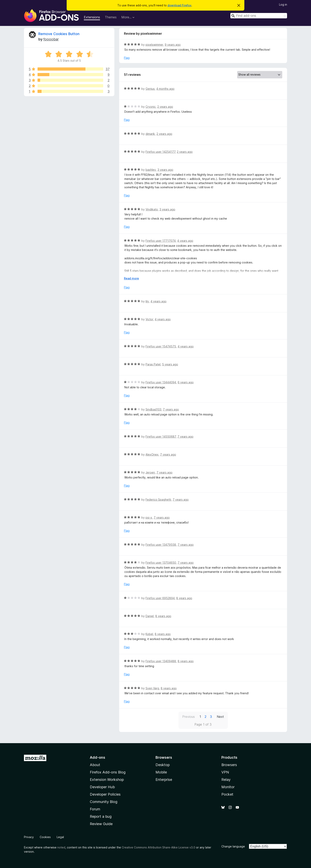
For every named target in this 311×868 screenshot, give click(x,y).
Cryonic (151, 107)
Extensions (92, 17)
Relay (226, 780)
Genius (150, 89)
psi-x (149, 517)
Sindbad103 (153, 409)
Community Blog (104, 802)
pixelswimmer (154, 45)
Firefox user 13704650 (161, 563)
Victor (149, 319)
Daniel (150, 616)
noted (61, 847)
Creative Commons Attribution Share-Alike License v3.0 (158, 847)
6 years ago (186, 382)
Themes (111, 17)
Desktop (163, 765)
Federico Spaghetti (158, 500)
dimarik (150, 134)
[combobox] (259, 16)
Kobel (149, 634)
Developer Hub (102, 787)
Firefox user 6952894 (160, 598)
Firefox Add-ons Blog (108, 772)
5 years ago (170, 364)
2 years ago (165, 107)
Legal (60, 837)
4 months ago (165, 89)
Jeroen (150, 472)
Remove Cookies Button (59, 34)
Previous (189, 717)
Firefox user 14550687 (161, 436)
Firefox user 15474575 (161, 346)
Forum (95, 809)
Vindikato (152, 209)
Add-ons (98, 757)
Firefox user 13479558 (161, 545)
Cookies (45, 837)
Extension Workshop (107, 780)
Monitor (228, 787)
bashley (151, 170)
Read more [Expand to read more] (131, 278)
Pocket (227, 794)
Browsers (229, 765)
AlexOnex (152, 454)
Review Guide (101, 824)
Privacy (29, 837)
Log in (283, 4)
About (95, 765)
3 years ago (165, 170)
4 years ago (185, 241)
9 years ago (173, 45)
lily (147, 301)
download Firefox (179, 5)
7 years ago (171, 409)
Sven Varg (152, 688)
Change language (233, 846)
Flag (127, 58)
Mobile (161, 772)
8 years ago (184, 598)
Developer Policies (105, 794)
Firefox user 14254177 (160, 152)
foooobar (51, 39)
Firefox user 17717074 (161, 241)
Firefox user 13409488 (161, 661)
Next (220, 717)
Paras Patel (153, 364)
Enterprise (164, 780)
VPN (225, 772)
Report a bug (101, 816)
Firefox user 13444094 (161, 382)
